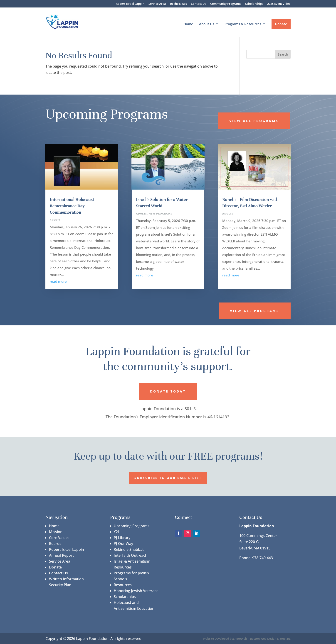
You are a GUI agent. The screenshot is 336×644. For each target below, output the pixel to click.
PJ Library (122, 538)
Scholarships (254, 4)
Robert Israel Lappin (130, 4)
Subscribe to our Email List (168, 478)
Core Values (59, 538)
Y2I (116, 532)
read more (58, 281)
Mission (56, 532)
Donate (281, 24)
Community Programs (226, 4)
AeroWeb (241, 639)
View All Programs (254, 121)
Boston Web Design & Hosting (270, 639)
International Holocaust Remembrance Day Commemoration (72, 206)
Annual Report (61, 555)
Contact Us (199, 4)
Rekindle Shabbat (129, 549)
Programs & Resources (243, 24)
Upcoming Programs (132, 526)
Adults (55, 220)
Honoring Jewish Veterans (136, 591)
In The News (178, 4)
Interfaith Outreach (131, 555)
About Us (207, 24)
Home (188, 24)
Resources (123, 585)
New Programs (160, 213)
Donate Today (168, 391)
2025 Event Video (279, 4)
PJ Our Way (123, 544)
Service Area (157, 4)
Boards (55, 544)
